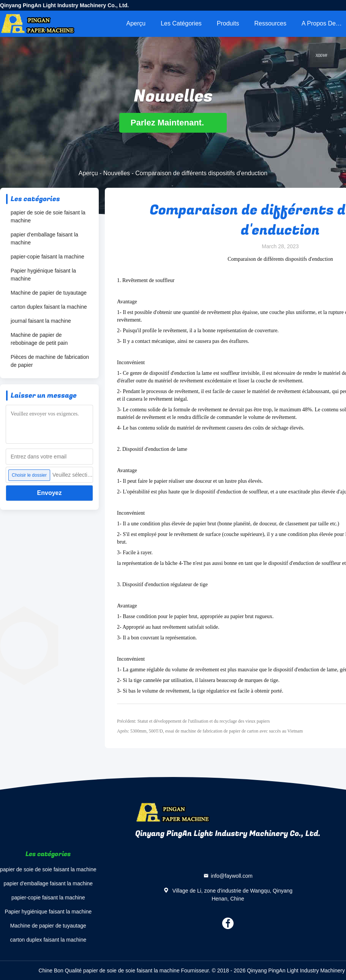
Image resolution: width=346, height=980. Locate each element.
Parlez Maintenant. (173, 123)
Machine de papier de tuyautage (49, 293)
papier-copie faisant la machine (47, 257)
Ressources (270, 23)
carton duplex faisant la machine (49, 307)
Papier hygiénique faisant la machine (43, 275)
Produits (228, 23)
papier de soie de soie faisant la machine (48, 216)
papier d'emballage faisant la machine (44, 239)
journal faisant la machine (41, 321)
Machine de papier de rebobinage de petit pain (39, 339)
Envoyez (50, 493)
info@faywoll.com (232, 876)
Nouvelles (117, 173)
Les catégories (181, 23)
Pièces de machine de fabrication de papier (50, 361)
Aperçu (136, 23)
